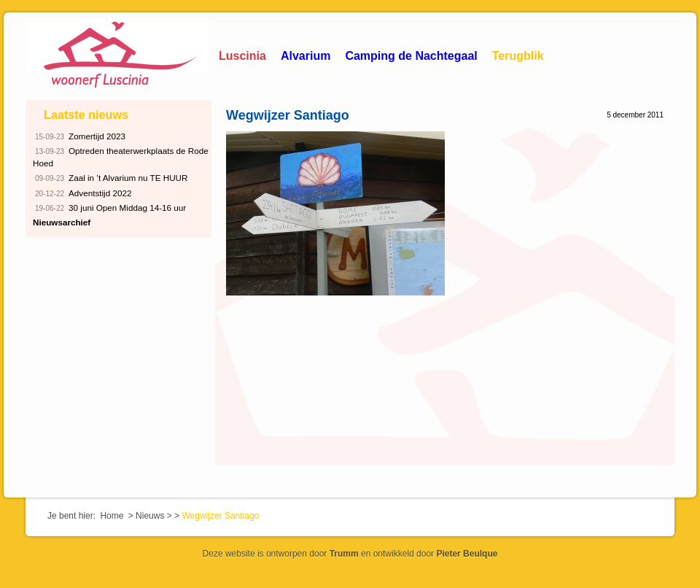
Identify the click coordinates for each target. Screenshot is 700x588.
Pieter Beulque (467, 554)
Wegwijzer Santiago (288, 115)
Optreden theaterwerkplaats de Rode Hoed (121, 156)
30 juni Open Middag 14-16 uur (109, 208)
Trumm (344, 554)
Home (112, 516)
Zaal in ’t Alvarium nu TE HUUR (110, 178)
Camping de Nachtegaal (411, 56)
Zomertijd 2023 (79, 137)
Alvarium (306, 56)
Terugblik (518, 56)
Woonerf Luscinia (117, 55)
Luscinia (242, 56)
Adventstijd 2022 (82, 194)
